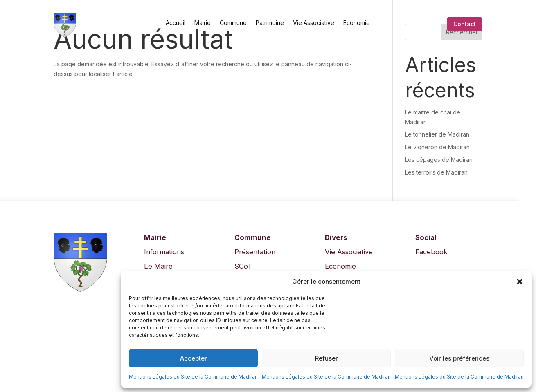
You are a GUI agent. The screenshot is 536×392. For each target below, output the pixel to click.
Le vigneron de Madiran (437, 147)
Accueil (176, 22)
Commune (233, 22)
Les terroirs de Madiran (436, 172)
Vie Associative (314, 22)
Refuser (327, 358)
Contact (465, 24)
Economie (357, 22)
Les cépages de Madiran (439, 160)
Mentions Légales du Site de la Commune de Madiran (193, 377)
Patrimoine (270, 22)
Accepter (194, 358)
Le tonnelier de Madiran (437, 134)
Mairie (203, 22)
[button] (520, 282)
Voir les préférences (459, 358)
